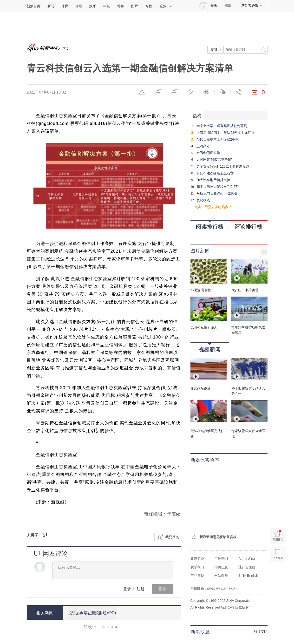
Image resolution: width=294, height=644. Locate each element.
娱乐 (93, 6)
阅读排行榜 (210, 225)
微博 (206, 92)
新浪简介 (197, 559)
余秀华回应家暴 (208, 153)
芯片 (46, 535)
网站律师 (221, 576)
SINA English (248, 576)
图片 (135, 6)
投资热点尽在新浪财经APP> (92, 613)
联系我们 (197, 567)
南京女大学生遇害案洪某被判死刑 (222, 126)
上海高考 (203, 146)
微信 (222, 92)
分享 (239, 92)
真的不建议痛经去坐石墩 (215, 173)
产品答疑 (197, 576)
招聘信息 (221, 567)
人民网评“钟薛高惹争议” (214, 160)
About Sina (247, 559)
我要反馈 (172, 537)
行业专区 (261, 631)
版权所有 (242, 607)
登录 (127, 589)
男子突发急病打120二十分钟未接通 (223, 166)
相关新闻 (45, 613)
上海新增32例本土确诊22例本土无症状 (225, 133)
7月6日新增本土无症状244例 (218, 139)
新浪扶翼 (200, 632)
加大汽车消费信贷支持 (213, 180)
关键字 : (34, 535)
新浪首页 (33, 6)
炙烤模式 (203, 200)
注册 (228, 5)
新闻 (51, 6)
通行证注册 (247, 567)
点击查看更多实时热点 (211, 207)
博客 (121, 6)
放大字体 (174, 92)
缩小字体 (158, 92)
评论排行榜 (248, 227)
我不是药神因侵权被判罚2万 (218, 187)
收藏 (190, 92)
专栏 (149, 6)
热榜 (197, 116)
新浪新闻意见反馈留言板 (218, 537)
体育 (65, 6)
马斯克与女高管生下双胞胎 (217, 193)
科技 (107, 6)
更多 (166, 6)
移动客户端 (252, 6)
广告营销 (221, 559)
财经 (79, 6)
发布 (163, 589)
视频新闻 (210, 348)
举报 (142, 92)
